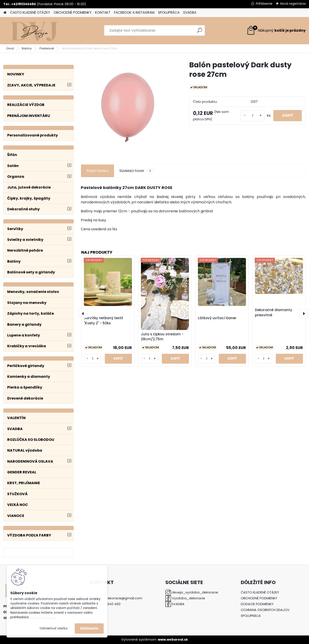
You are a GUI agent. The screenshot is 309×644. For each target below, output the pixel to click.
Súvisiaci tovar (137, 171)
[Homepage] (5, 13)
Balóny (27, 48)
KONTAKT (103, 12)
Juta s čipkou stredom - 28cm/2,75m (162, 337)
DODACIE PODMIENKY (257, 604)
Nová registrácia (293, 4)
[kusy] (253, 116)
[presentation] (83, 314)
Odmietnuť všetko (54, 628)
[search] (200, 32)
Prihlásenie (264, 4)
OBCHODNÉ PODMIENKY (73, 12)
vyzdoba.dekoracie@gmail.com (116, 598)
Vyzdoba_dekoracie (188, 598)
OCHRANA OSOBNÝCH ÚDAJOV (265, 610)
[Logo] (34, 31)
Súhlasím (89, 628)
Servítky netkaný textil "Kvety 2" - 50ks (103, 321)
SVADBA (190, 12)
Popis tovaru (97, 171)
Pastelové (47, 48)
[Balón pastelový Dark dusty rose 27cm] (128, 107)
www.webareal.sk (173, 640)
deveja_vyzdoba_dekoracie (195, 592)
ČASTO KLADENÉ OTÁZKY (30, 12)
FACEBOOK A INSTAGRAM (134, 12)
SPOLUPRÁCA (169, 12)
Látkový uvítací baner (217, 318)
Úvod (10, 48)
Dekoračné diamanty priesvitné (274, 312)
